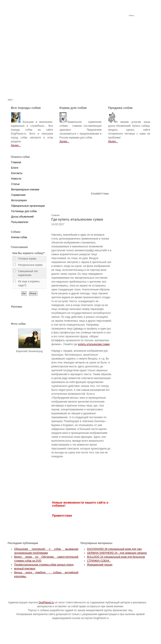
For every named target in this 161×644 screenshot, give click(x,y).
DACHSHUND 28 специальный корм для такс (114, 549)
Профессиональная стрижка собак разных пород (44, 565)
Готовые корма (27, 259)
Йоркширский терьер (100, 565)
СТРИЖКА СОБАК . (99, 561)
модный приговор (25, 569)
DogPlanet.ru (46, 602)
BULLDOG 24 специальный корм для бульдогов (116, 557)
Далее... (16, 145)
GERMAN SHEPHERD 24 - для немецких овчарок (117, 553)
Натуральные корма (30, 265)
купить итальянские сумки (94, 344)
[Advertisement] (80, 67)
